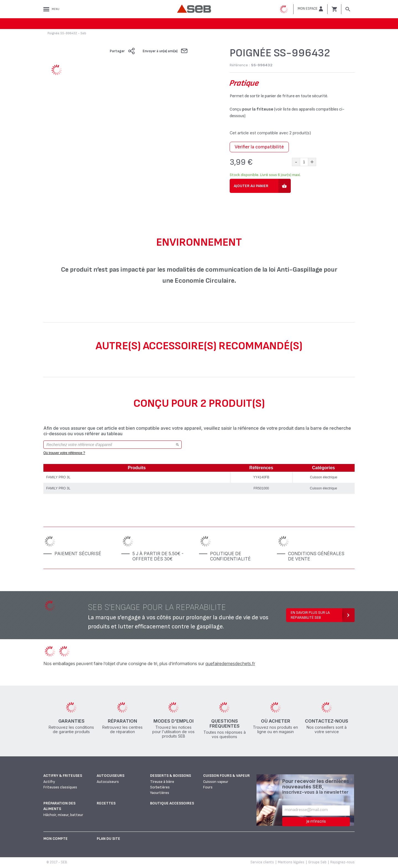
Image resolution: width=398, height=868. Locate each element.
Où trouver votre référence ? (64, 453)
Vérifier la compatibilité (259, 147)
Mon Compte (56, 839)
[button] (310, 9)
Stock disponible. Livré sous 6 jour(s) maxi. (265, 175)
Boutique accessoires (172, 803)
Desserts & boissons (171, 776)
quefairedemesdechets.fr (230, 664)
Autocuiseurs (111, 776)
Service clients (262, 862)
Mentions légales (291, 862)
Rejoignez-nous (342, 862)
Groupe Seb (317, 862)
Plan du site (108, 839)
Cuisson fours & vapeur (227, 776)
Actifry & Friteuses (63, 776)
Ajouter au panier (251, 186)
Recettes (106, 803)
